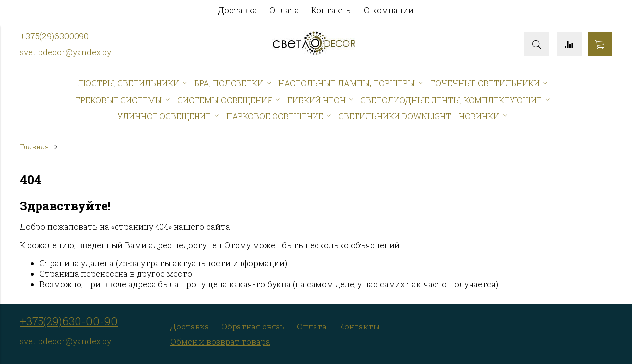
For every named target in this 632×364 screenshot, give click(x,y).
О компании (389, 10)
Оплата (284, 10)
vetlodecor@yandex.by (67, 52)
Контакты (332, 10)
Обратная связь (253, 326)
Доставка (238, 10)
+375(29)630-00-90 (69, 321)
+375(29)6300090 (54, 36)
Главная (35, 147)
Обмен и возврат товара (220, 342)
